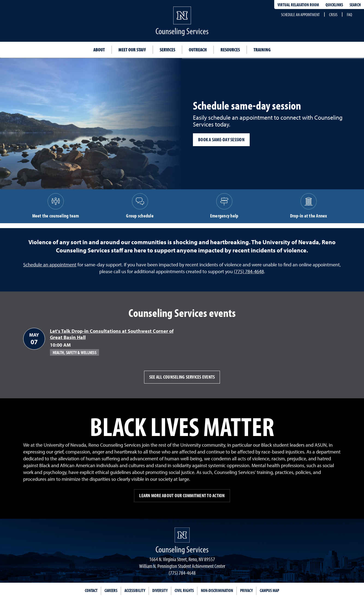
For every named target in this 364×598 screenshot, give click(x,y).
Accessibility (135, 590)
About (99, 50)
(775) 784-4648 (249, 271)
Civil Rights (184, 590)
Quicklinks (334, 5)
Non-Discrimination (217, 590)
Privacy (246, 590)
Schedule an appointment (300, 14)
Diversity (160, 590)
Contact (91, 590)
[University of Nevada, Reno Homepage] (182, 535)
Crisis (333, 14)
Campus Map (269, 590)
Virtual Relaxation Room (298, 5)
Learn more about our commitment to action (182, 495)
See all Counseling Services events (182, 377)
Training (262, 50)
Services (167, 50)
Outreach (198, 50)
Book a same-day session (221, 139)
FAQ (349, 14)
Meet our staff (132, 50)
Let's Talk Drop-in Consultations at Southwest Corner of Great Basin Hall (112, 334)
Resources (230, 50)
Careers (111, 590)
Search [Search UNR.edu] (355, 5)
